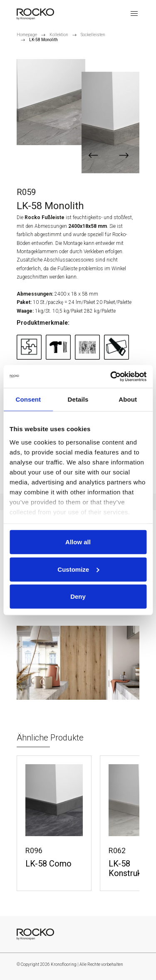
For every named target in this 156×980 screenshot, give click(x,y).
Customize (78, 569)
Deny (78, 596)
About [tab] (128, 399)
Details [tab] (78, 399)
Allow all (78, 542)
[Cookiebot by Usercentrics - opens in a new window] (111, 376)
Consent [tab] (28, 399)
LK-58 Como (48, 864)
